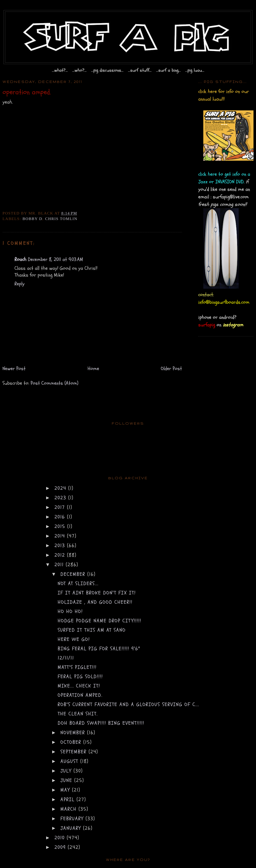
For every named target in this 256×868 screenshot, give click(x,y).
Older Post (171, 368)
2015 (61, 526)
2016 (61, 517)
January (72, 828)
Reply (20, 284)
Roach (20, 259)
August (70, 761)
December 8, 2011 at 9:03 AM (55, 259)
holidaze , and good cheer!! (95, 602)
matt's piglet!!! (77, 667)
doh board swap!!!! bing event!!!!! (101, 723)
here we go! (74, 639)
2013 (61, 546)
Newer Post (14, 368)
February (73, 819)
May (66, 790)
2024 (61, 488)
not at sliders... (78, 583)
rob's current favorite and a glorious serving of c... (129, 704)
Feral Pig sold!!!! (80, 677)
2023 (61, 498)
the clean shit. (78, 714)
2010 (61, 838)
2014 (61, 536)
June (67, 780)
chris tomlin (61, 219)
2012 (61, 555)
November (74, 733)
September (75, 752)
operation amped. (80, 695)
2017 (61, 507)
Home (93, 368)
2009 (61, 847)
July (67, 771)
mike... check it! (79, 686)
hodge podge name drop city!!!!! (100, 621)
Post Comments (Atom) (54, 383)
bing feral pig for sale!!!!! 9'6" (99, 649)
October (72, 742)
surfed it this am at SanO (92, 630)
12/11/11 (66, 658)
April (69, 799)
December (74, 574)
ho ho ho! (70, 611)
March (70, 809)
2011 (60, 565)
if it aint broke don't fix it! (97, 593)
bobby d (33, 219)
